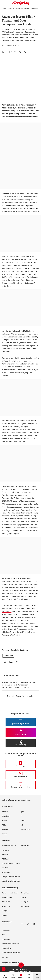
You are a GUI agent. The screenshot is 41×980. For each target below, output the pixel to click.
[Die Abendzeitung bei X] (21, 743)
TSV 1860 (5, 829)
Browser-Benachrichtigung (11, 863)
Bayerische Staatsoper (10, 203)
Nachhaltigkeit (25, 829)
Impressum (6, 930)
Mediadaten (25, 893)
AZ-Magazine (25, 902)
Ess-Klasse (6, 868)
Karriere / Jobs (7, 897)
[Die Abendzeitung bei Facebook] (21, 722)
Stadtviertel (6, 816)
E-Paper (5, 911)
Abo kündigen (7, 948)
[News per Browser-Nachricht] (21, 785)
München (5, 812)
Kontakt (5, 915)
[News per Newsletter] (21, 775)
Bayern (9, 9)
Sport (22, 812)
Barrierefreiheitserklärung (11, 944)
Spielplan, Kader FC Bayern (11, 877)
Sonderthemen (25, 906)
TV (21, 816)
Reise (22, 825)
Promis (4, 834)
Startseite (4, 9)
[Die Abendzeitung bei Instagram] (21, 732)
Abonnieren (6, 902)
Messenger (6, 855)
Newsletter (6, 850)
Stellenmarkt (25, 846)
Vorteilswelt (6, 872)
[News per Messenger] (21, 764)
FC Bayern (5, 825)
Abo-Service (6, 906)
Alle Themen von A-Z (9, 846)
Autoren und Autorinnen (10, 893)
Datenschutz (6, 939)
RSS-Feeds (6, 859)
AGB (4, 935)
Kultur (23, 821)
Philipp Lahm (7, 611)
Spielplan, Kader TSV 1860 (11, 881)
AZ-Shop (23, 897)
